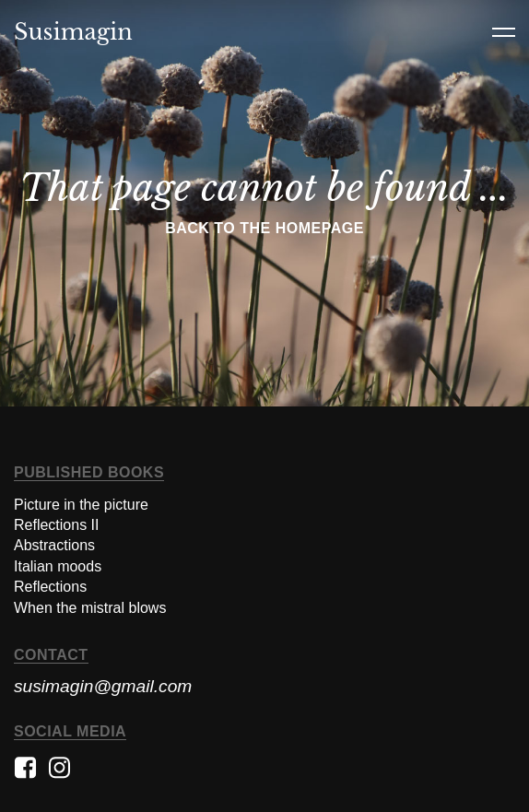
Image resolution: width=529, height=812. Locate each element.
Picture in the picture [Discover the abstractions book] (81, 505)
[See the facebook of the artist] (25, 776)
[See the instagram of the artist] (59, 776)
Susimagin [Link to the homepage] (73, 32)
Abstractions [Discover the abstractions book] (54, 545)
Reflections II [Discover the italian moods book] (56, 525)
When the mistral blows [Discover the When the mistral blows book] (90, 608)
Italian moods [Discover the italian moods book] (58, 566)
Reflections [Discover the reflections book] (50, 587)
